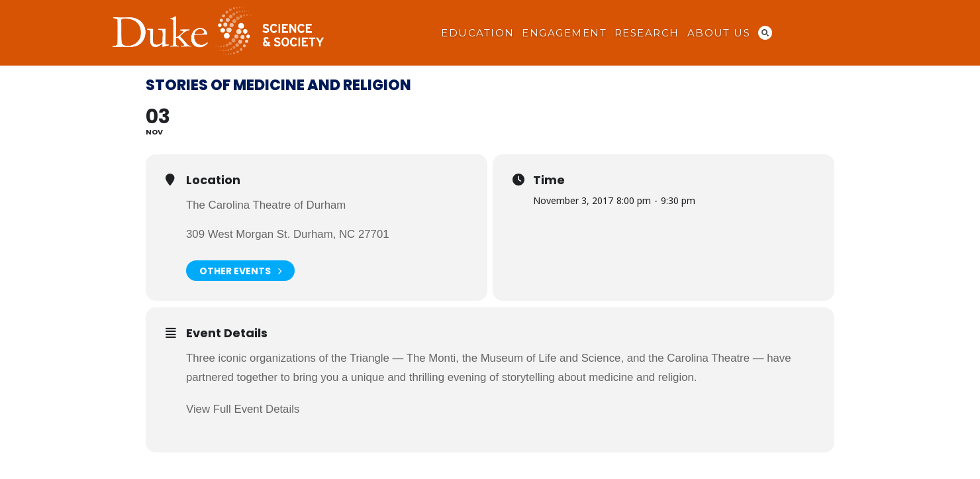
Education (477, 33)
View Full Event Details (243, 409)
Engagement (564, 33)
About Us (719, 33)
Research (647, 33)
